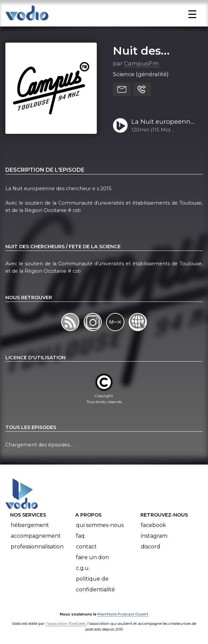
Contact (86, 547)
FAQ (80, 536)
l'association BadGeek (66, 624)
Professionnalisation (37, 547)
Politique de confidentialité (95, 584)
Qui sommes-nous (100, 525)
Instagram (154, 536)
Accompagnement (36, 536)
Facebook (153, 525)
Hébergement (30, 525)
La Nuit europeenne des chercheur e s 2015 (163, 122)
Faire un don (92, 557)
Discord (151, 547)
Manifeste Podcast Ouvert (123, 614)
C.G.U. (83, 568)
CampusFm (141, 63)
